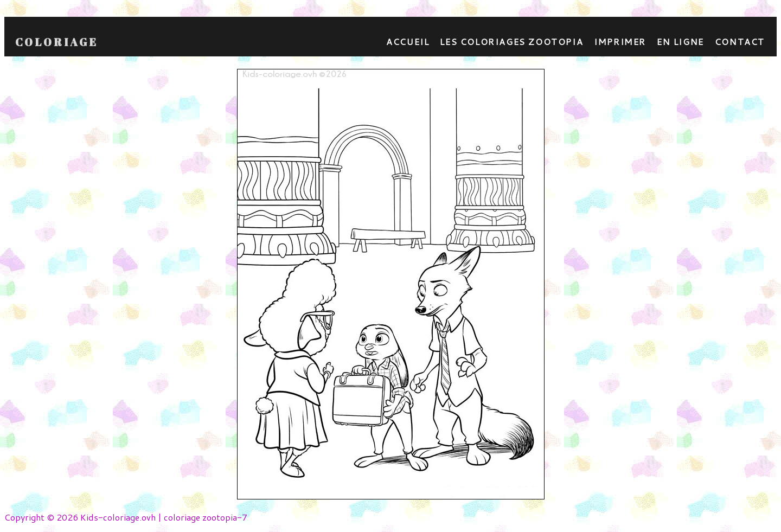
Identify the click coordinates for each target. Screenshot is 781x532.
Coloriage (57, 42)
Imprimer (620, 41)
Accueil (408, 41)
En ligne (680, 41)
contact (740, 41)
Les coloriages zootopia (511, 41)
